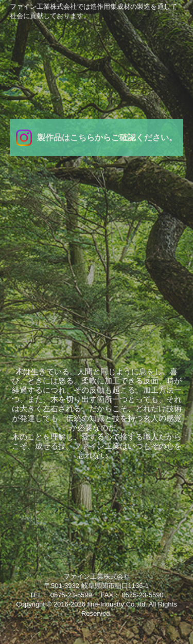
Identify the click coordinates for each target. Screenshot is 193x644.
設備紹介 (97, 272)
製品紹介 (161, 238)
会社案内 (32, 238)
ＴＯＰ (97, 204)
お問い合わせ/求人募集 (161, 272)
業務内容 (97, 238)
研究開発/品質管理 (32, 272)
